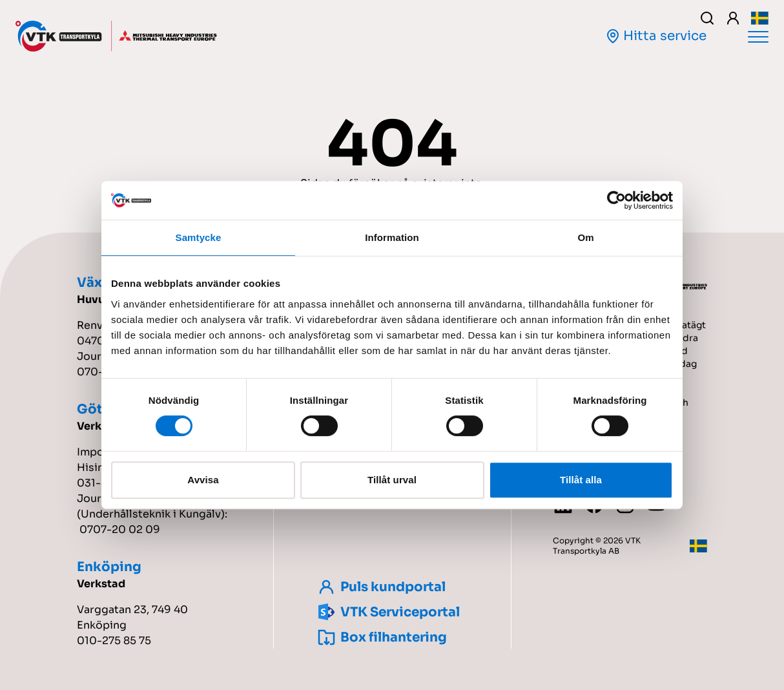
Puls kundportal (380, 587)
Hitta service (656, 36)
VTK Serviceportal (387, 612)
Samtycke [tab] (199, 237)
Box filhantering (381, 637)
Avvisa (203, 480)
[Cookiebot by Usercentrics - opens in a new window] (616, 200)
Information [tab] (392, 237)
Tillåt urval (392, 480)
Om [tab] (585, 237)
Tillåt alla (581, 480)
